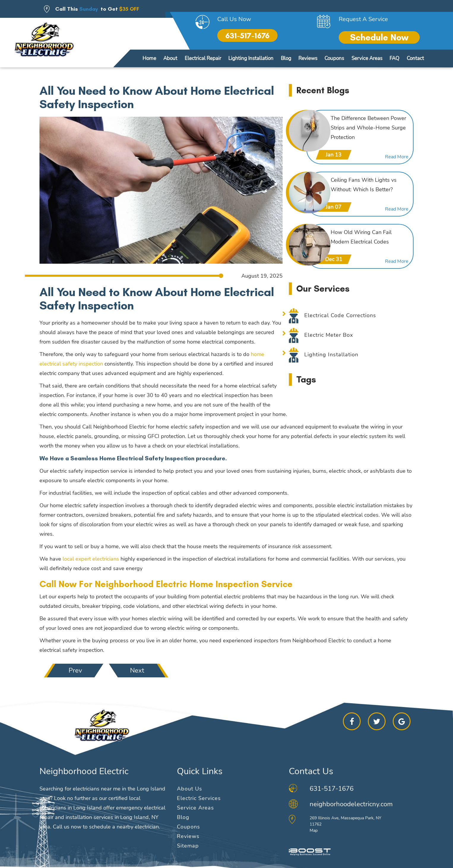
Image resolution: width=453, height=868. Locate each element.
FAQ (394, 58)
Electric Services (199, 798)
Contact (415, 58)
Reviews (308, 58)
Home (149, 58)
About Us (190, 789)
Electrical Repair (203, 58)
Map (314, 830)
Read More (397, 157)
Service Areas (367, 58)
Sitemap (188, 846)
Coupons (334, 58)
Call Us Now (234, 19)
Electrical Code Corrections (340, 315)
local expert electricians (91, 559)
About (170, 58)
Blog (286, 58)
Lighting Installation (251, 58)
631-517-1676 (247, 35)
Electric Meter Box (329, 335)
